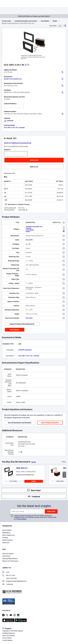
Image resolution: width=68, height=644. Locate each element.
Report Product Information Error (22, 324)
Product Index (6, 21)
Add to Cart (34, 160)
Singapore (7, 629)
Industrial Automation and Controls (26, 21)
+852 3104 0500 (10, 578)
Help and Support (8, 554)
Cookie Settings (7, 640)
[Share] (65, 26)
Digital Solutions (8, 540)
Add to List (34, 167)
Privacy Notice (21, 519)
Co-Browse (8, 585)
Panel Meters (45, 21)
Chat (6, 572)
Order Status (6, 556)
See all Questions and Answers (20, 423)
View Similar (15, 330)
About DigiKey (7, 530)
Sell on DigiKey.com (9, 535)
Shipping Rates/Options (10, 559)
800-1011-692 (9, 576)
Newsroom (6, 543)
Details (34, 481)
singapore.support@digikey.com (15, 581)
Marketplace (6, 533)
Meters (55, 21)
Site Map (5, 538)
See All (33, 462)
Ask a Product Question (50, 423)
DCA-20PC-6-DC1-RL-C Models (14, 128)
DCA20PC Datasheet (25, 350)
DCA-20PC (29, 240)
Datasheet (9, 121)
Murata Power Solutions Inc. (13, 79)
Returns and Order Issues (10, 561)
